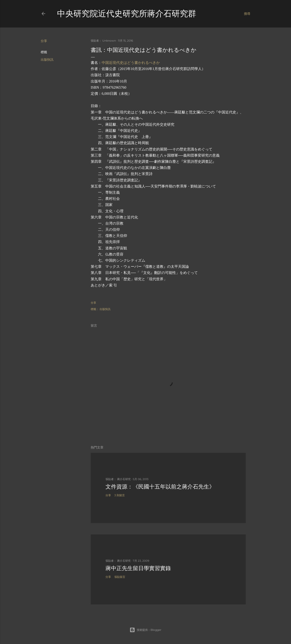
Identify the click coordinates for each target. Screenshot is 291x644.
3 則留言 (120, 495)
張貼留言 (120, 577)
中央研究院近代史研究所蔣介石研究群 (127, 14)
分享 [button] (44, 41)
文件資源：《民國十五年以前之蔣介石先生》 (160, 487)
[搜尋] (247, 14)
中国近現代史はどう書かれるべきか (131, 63)
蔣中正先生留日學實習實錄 (138, 568)
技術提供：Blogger (145, 630)
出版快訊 (47, 60)
